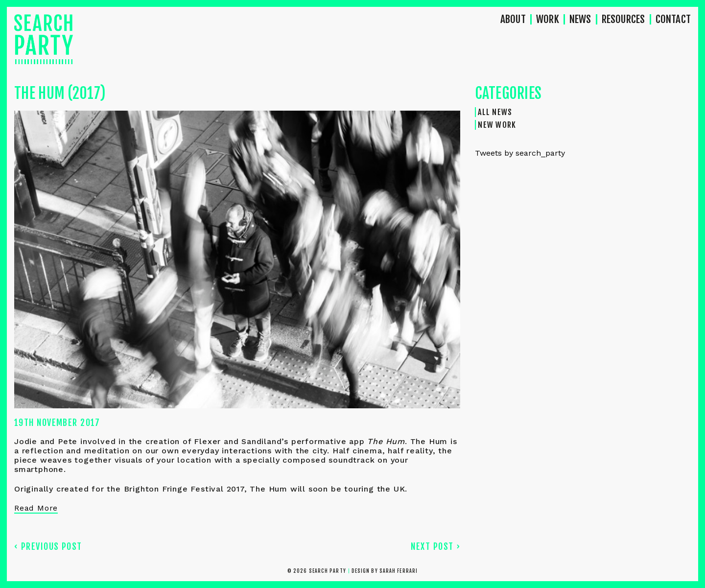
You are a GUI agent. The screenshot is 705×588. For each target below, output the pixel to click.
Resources (623, 19)
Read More (36, 508)
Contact (673, 19)
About (513, 19)
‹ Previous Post (48, 546)
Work (548, 19)
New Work (497, 125)
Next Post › (435, 546)
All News (495, 112)
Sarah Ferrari (399, 571)
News (580, 19)
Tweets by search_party (520, 153)
